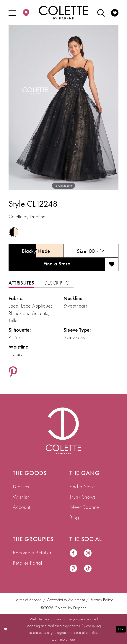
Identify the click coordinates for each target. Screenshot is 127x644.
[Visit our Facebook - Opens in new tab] (73, 553)
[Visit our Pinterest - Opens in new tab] (73, 569)
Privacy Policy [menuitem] (101, 600)
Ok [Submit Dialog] (121, 629)
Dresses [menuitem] (21, 487)
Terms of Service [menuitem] (28, 600)
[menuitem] (12, 13)
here (72, 639)
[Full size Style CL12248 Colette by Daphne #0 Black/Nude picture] (64, 108)
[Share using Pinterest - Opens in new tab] (13, 373)
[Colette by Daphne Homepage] (63, 13)
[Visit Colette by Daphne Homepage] (63, 431)
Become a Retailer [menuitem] (32, 553)
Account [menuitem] (21, 507)
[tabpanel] (64, 108)
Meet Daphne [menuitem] (84, 507)
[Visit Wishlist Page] (115, 13)
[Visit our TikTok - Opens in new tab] (88, 569)
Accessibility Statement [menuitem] (66, 600)
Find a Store (57, 264)
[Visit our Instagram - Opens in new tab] (88, 553)
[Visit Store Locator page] (26, 13)
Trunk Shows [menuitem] (83, 497)
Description (59, 283)
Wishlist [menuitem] (21, 497)
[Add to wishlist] (112, 264)
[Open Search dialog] (101, 13)
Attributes (21, 283)
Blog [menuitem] (74, 517)
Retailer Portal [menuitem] (27, 563)
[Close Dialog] (6, 629)
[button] (12, 13)
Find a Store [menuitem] (82, 487)
